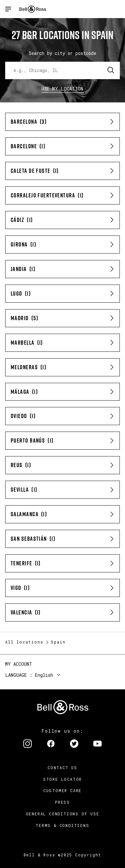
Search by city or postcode (62, 53)
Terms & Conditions (62, 825)
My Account (19, 664)
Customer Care (62, 790)
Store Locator (62, 779)
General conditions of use (63, 814)
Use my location (62, 89)
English (44, 675)
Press (62, 802)
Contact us (62, 768)
